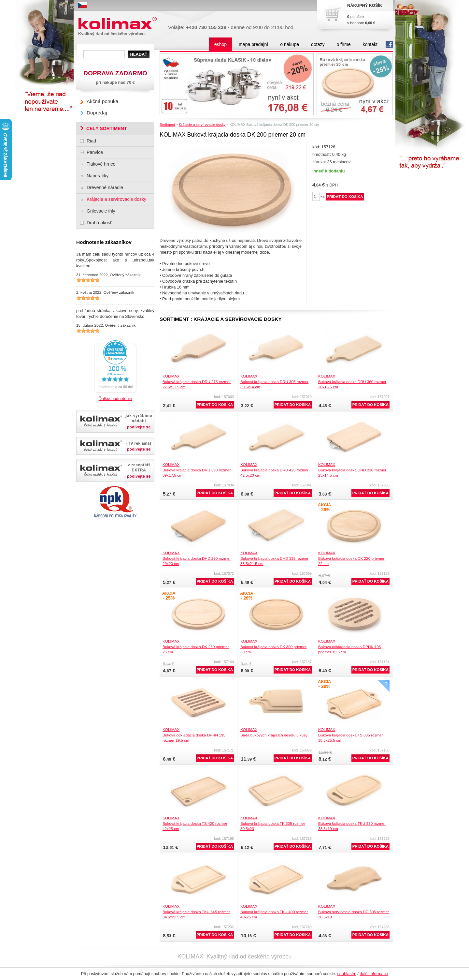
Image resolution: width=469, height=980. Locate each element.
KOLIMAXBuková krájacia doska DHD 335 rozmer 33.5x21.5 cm (274, 558)
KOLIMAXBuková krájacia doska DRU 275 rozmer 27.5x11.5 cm (197, 381)
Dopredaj (97, 113)
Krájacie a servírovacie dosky (202, 125)
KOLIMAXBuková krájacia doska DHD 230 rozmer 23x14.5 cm (352, 470)
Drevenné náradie (105, 187)
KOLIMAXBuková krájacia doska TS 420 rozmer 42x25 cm (195, 823)
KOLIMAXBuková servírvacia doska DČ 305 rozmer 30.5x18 (354, 912)
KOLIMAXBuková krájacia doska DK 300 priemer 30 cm (273, 646)
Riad (91, 141)
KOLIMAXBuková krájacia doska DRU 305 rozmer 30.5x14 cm (274, 381)
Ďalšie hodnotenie (115, 399)
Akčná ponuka (102, 101)
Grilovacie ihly (101, 211)
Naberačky (98, 176)
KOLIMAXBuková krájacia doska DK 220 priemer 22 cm (351, 558)
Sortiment (167, 125)
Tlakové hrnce (101, 164)
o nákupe (290, 44)
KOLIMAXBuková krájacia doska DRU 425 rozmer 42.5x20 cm (274, 470)
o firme (344, 44)
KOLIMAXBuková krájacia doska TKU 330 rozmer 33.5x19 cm (352, 823)
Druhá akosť (99, 223)
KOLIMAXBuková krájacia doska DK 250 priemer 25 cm (196, 646)
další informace (374, 974)
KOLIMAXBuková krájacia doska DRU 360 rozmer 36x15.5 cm (352, 381)
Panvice (95, 152)
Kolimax (119, 23)
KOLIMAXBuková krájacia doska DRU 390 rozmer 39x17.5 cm (197, 470)
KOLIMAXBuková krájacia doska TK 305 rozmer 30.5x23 (273, 823)
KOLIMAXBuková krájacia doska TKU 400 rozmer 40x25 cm (274, 912)
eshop (220, 44)
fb (389, 44)
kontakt (370, 44)
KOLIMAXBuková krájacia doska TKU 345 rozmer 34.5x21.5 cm (196, 912)
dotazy (318, 44)
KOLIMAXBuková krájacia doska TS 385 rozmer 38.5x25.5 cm (351, 735)
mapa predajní (253, 44)
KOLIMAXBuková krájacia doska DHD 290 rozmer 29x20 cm (197, 558)
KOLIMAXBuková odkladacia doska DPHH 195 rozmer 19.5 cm (194, 735)
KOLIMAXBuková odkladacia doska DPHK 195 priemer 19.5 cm (349, 646)
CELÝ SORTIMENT (107, 128)
